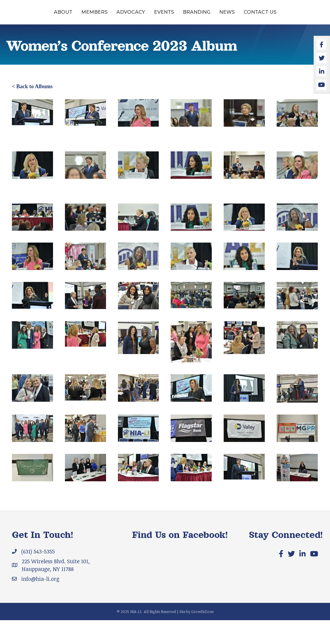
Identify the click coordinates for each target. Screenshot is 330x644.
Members (69, 16)
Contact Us (165, 36)
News (294, 16)
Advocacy (106, 16)
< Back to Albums (32, 110)
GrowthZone (202, 635)
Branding (263, 16)
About (38, 16)
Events (139, 16)
